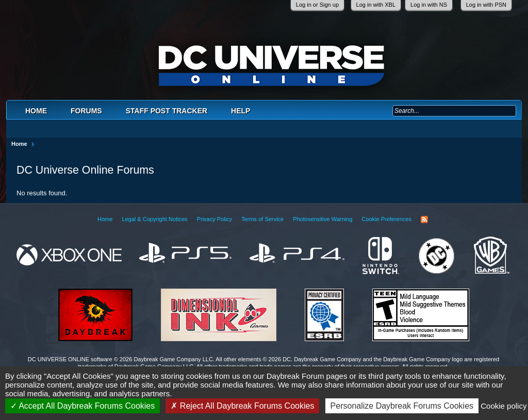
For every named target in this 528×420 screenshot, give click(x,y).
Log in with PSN (486, 5)
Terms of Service (262, 219)
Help (241, 111)
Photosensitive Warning (323, 219)
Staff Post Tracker (167, 111)
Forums (86, 111)
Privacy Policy (214, 219)
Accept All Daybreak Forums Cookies (83, 406)
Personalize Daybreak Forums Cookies (402, 406)
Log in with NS (429, 5)
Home (36, 111)
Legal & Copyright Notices (154, 219)
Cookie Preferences (386, 219)
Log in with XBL (376, 5)
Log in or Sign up (317, 5)
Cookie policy (504, 406)
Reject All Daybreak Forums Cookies (242, 406)
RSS (424, 220)
